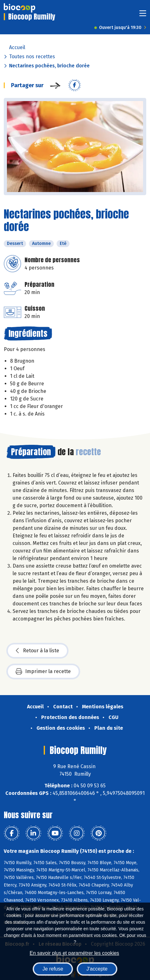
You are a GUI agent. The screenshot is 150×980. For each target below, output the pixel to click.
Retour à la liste (37, 651)
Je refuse (53, 969)
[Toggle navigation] (143, 15)
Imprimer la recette (43, 671)
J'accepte (97, 969)
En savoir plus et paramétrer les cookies (74, 953)
